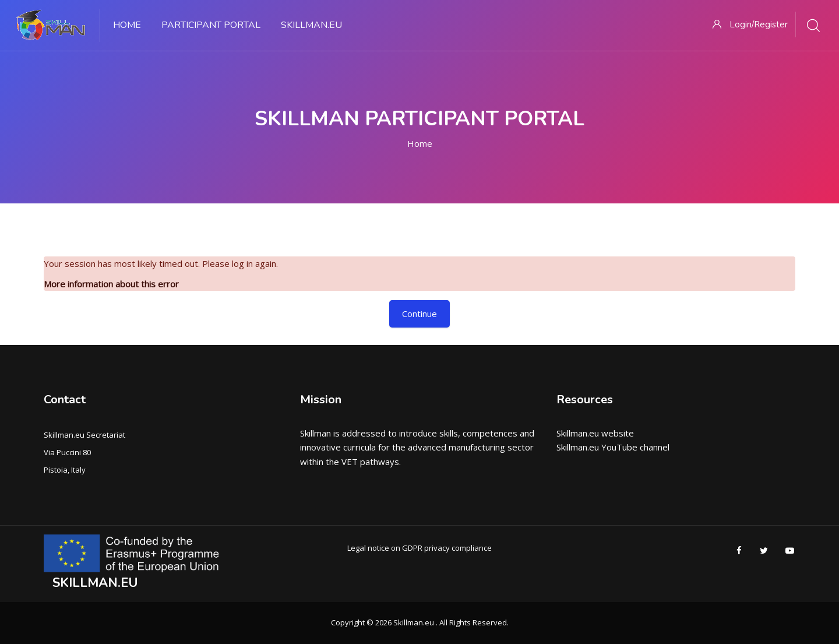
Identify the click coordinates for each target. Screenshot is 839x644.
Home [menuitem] (127, 25)
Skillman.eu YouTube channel (613, 447)
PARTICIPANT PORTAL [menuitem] (211, 25)
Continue (419, 314)
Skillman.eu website (595, 433)
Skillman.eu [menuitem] (311, 25)
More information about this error (111, 284)
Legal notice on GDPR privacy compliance (419, 548)
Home (420, 143)
